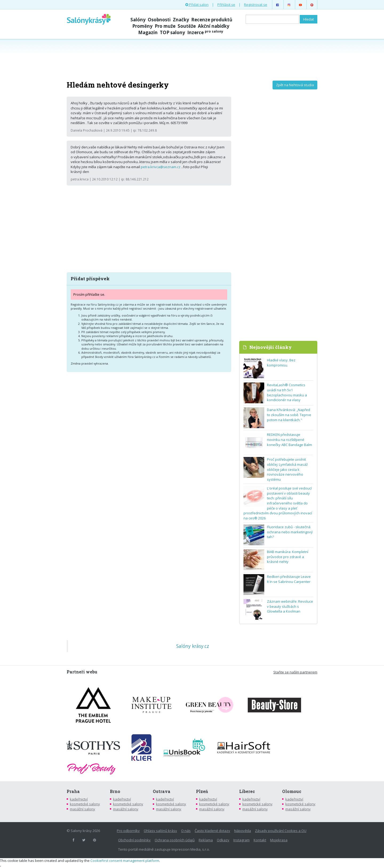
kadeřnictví (79, 799)
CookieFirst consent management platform (125, 861)
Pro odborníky (128, 831)
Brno (115, 791)
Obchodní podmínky (134, 840)
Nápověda (243, 831)
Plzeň (202, 791)
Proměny (142, 26)
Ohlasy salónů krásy (160, 831)
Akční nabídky (214, 26)
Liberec (247, 791)
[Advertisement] (192, 59)
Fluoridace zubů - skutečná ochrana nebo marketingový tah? (290, 532)
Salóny (138, 20)
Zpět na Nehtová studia (295, 85)
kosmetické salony (85, 804)
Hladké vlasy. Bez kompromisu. (281, 363)
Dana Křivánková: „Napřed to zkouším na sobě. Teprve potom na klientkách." (289, 415)
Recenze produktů (212, 20)
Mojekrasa (279, 840)
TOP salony (172, 32)
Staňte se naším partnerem (295, 672)
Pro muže (165, 26)
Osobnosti (159, 20)
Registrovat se (256, 5)
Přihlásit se (226, 5)
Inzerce (205, 32)
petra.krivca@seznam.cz (161, 167)
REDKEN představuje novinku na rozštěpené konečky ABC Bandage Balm (289, 439)
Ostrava (162, 791)
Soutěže (187, 26)
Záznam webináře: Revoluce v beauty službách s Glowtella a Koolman (290, 606)
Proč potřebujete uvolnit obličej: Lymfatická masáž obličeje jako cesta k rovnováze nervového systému (287, 469)
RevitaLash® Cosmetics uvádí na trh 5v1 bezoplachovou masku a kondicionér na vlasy (287, 392)
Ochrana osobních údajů (175, 840)
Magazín (148, 32)
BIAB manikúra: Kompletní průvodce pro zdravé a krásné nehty (288, 557)
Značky (181, 20)
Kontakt (260, 840)
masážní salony (83, 809)
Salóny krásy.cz (193, 646)
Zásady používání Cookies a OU (281, 831)
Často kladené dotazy (212, 831)
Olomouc (292, 791)
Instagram (241, 840)
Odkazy (223, 840)
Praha (73, 791)
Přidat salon (197, 5)
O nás (186, 831)
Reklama (206, 840)
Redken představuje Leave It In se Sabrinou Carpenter (289, 579)
